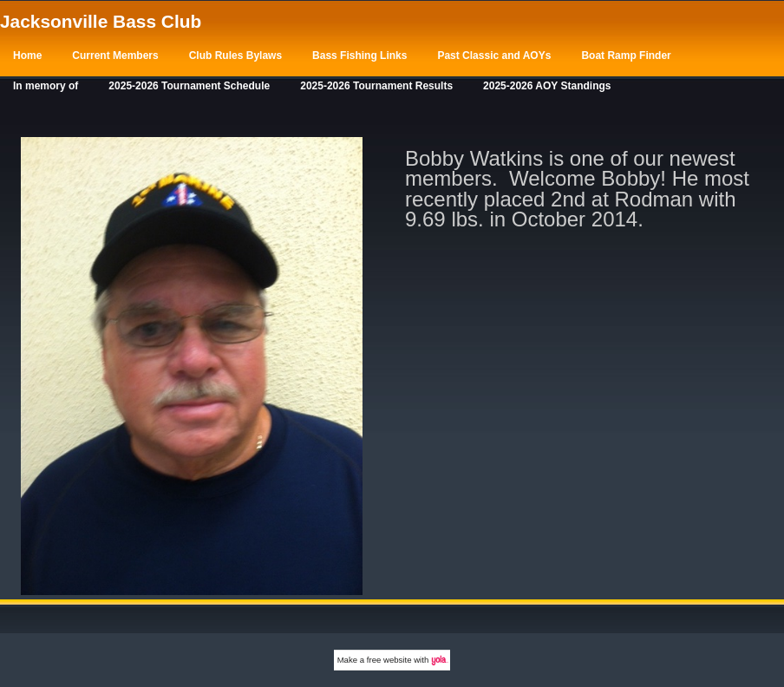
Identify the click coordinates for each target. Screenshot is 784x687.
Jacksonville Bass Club (101, 21)
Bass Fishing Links (359, 56)
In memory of (46, 86)
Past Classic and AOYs (494, 56)
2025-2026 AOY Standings (547, 86)
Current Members (115, 56)
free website (389, 660)
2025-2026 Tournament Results (376, 86)
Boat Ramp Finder (626, 56)
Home (27, 56)
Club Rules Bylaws (235, 56)
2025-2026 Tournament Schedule (189, 86)
